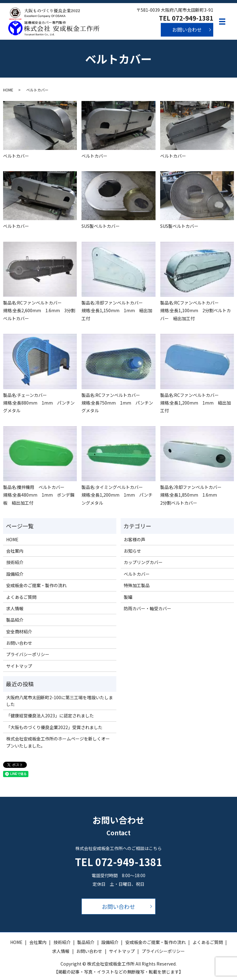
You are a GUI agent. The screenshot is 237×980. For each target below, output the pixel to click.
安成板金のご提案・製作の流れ (36, 585)
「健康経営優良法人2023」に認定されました (50, 716)
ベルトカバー (137, 574)
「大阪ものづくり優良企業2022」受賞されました (54, 727)
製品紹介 (15, 620)
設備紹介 (15, 574)
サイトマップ (19, 666)
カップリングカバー (143, 562)
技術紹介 (15, 562)
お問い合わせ (187, 30)
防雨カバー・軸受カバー (148, 608)
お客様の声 (135, 539)
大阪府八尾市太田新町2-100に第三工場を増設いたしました (60, 701)
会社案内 (15, 551)
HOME (8, 90)
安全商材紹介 (19, 631)
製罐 (128, 597)
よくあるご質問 (21, 597)
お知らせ (132, 551)
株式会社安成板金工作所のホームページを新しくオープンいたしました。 (58, 742)
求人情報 (15, 608)
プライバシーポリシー (28, 654)
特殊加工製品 (137, 585)
